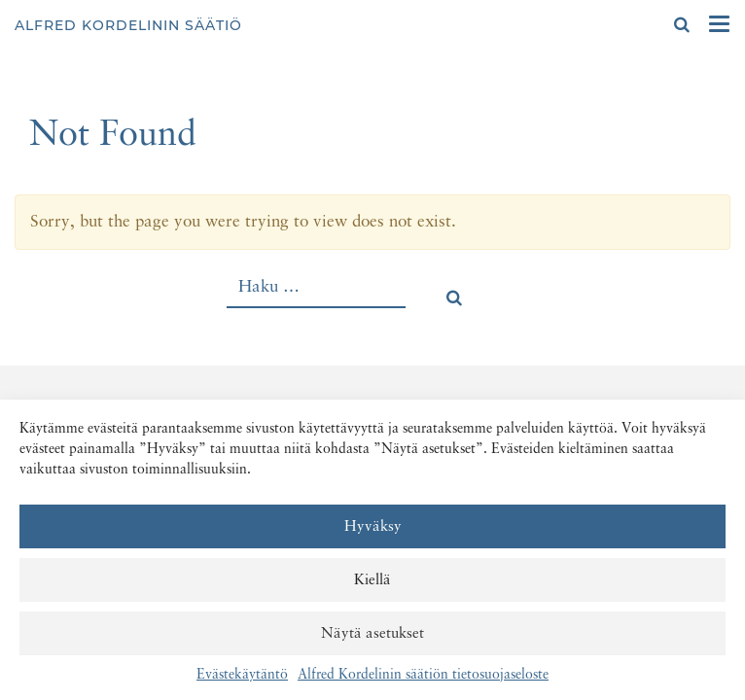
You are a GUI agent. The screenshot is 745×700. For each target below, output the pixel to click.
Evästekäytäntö (242, 675)
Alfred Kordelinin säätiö (128, 25)
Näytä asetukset (372, 633)
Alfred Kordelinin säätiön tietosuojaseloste (423, 675)
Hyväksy (373, 526)
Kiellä (372, 580)
